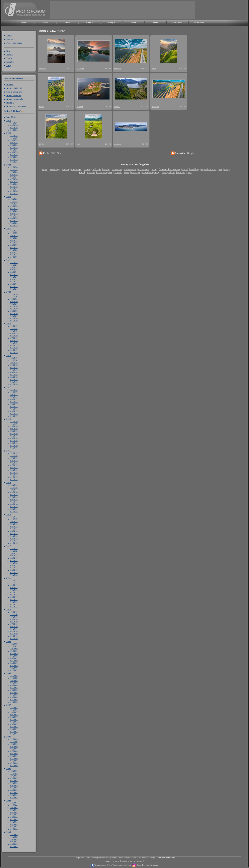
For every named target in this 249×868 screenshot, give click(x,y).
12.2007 (14, 707)
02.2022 (14, 255)
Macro (106, 169)
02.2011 (14, 604)
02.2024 (14, 191)
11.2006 (14, 741)
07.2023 (14, 211)
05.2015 (14, 470)
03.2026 (14, 125)
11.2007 (14, 710)
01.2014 (14, 511)
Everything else (105, 172)
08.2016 (14, 431)
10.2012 (14, 553)
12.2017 (14, 390)
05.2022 (14, 247)
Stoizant (80, 69)
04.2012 (14, 568)
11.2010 (14, 614)
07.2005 (14, 783)
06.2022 (14, 245)
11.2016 (14, 424)
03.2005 (14, 792)
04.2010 (14, 631)
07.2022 (14, 243)
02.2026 (14, 128)
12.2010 (14, 612)
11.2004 (14, 805)
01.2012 (14, 575)
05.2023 (14, 216)
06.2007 (14, 722)
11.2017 (14, 392)
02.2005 (14, 795)
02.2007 (14, 731)
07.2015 (14, 465)
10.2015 (14, 458)
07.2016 (14, 433)
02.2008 (14, 700)
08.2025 (14, 145)
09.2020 (14, 301)
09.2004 (14, 810)
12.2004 (14, 803)
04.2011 (14, 599)
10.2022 (14, 235)
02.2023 (14, 223)
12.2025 (14, 135)
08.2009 (14, 653)
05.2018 (14, 375)
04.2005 (14, 790)
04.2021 (14, 282)
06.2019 (14, 340)
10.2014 (14, 490)
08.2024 (14, 177)
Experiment (144, 169)
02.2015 (14, 477)
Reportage (55, 169)
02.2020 (14, 318)
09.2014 (14, 492)
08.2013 (14, 526)
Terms (9, 58)
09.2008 (14, 683)
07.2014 (14, 497)
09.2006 (14, 746)
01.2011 (14, 607)
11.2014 (14, 487)
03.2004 (14, 824)
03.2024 (14, 189)
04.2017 (14, 409)
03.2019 (14, 348)
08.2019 (14, 336)
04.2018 (14, 377)
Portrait (65, 169)
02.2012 (14, 572)
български (199, 23)
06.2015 (14, 467)
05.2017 (14, 406)
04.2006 (14, 758)
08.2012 (14, 558)
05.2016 (14, 438)
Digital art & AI (209, 169)
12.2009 (14, 644)
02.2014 (14, 509)
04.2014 (14, 504)
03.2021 (14, 284)
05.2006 (14, 756)
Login (9, 36)
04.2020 (14, 313)
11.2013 (14, 519)
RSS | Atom (56, 153)
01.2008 (14, 702)
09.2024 (14, 174)
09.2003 (14, 842)
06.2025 (14, 150)
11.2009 (14, 646)
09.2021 (14, 270)
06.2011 (14, 595)
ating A (10, 103)
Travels (118, 172)
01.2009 (14, 670)
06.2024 (14, 181)
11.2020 (14, 297)
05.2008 (14, 692)
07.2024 (14, 179)
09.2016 (14, 429)
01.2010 (14, 638)
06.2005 (14, 785)
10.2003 (14, 839)
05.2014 (14, 502)
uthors (10, 85)
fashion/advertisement (169, 169)
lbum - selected (14, 95)
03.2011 (14, 602)
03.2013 (14, 538)
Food (154, 169)
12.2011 (14, 580)
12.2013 (14, 517)
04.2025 (14, 154)
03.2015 (14, 475)
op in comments (14, 92)
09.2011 (14, 587)
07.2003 (14, 846)
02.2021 (14, 286)
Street (44, 169)
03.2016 (14, 443)
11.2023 (14, 201)
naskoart (118, 144)
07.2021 (14, 274)
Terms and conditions (166, 858)
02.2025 (14, 159)
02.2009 (14, 668)
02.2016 (14, 445)
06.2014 (14, 499)
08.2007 (14, 717)
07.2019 (14, 338)
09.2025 (14, 143)
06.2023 (14, 213)
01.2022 (14, 257)
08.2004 (14, 812)
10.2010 (14, 617)
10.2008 (14, 680)
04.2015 (14, 472)
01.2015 (14, 479)
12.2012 (14, 548)
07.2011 (14, 592)
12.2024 (14, 167)
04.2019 (14, 345)
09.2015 (14, 460)
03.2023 (14, 220)
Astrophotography (151, 172)
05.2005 (14, 788)
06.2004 (14, 817)
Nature (87, 169)
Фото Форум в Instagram (147, 865)
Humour (181, 172)
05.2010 (14, 629)
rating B (111, 23)
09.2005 (14, 778)
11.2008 (14, 678)
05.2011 (14, 597)
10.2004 (14, 807)
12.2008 (14, 676)
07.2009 (14, 656)
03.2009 (14, 665)
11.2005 (14, 773)
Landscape (76, 169)
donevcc (43, 69)
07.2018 (14, 370)
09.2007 (14, 715)
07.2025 (14, 147)
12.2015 (14, 453)
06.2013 (14, 531)
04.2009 (14, 663)
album (67, 23)
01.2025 (14, 162)
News (9, 51)
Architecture (130, 169)
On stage (135, 172)
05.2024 (14, 184)
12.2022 (14, 231)
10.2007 (14, 712)
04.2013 (14, 536)
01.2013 (14, 543)
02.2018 (14, 382)
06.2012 (14, 563)
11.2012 (14, 551)
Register (10, 39)
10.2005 (14, 776)
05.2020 (14, 311)
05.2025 (14, 152)
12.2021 (14, 262)
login (24, 23)
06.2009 (14, 658)
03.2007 (14, 729)
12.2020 (14, 294)
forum (133, 23)
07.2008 (14, 688)
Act (220, 169)
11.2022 (14, 233)
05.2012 (14, 565)
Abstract (91, 172)
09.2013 (14, 524)
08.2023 (14, 208)
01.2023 (14, 225)
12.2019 (14, 326)
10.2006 (14, 744)
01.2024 (14, 193)
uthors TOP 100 (14, 88)
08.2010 (14, 622)
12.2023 (14, 199)
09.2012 (14, 556)
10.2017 (14, 394)
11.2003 (14, 837)
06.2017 (14, 404)
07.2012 (14, 560)
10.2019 (14, 331)
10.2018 (14, 363)
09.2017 (14, 397)
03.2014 (14, 506)
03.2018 (14, 379)
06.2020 (14, 309)
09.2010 (14, 619)
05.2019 (14, 343)
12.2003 (14, 834)
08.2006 (14, 749)
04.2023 (14, 218)
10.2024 (14, 172)
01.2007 (14, 734)
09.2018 (14, 365)
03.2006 (14, 761)
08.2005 (14, 780)
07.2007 (14, 719)
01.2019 (14, 352)
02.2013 (14, 541)
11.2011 (14, 583)
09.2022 (14, 238)
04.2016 (14, 440)
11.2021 (14, 265)
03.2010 (14, 634)
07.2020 (14, 306)
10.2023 (14, 204)
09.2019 (14, 333)
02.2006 (14, 763)
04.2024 (14, 186)
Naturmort (117, 169)
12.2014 (14, 485)
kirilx (154, 69)
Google (191, 153)
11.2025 (14, 138)
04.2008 (14, 695)
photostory (177, 23)
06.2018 (14, 372)
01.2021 (14, 289)
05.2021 (14, 279)
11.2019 (14, 328)
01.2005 (14, 797)
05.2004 (14, 819)
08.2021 (14, 272)
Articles (10, 55)
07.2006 (14, 751)
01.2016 (14, 448)
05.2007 (14, 724)
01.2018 (14, 384)
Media (45, 23)
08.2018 (14, 367)
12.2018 (14, 358)
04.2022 (14, 250)
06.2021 (14, 277)
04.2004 (14, 822)
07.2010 (14, 624)
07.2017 (14, 402)
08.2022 (14, 240)
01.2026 (14, 130)
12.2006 (14, 739)
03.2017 (14, 411)
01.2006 (14, 765)
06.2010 (14, 626)
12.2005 (14, 771)
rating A (89, 23)
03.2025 (14, 157)
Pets (190, 172)
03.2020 (14, 316)
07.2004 (14, 815)
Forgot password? (14, 43)
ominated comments (16, 106)
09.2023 (14, 206)
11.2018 (14, 360)
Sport (126, 172)
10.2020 (14, 299)
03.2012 (14, 570)
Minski (80, 106)
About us (10, 62)
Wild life (97, 169)
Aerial (185, 169)
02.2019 (14, 350)
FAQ (8, 65)
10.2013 (14, 521)
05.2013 (14, 533)
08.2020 (14, 304)
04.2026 (14, 123)
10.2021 (14, 267)
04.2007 (14, 726)
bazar (155, 23)
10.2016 (14, 426)
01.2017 (14, 416)
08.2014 (14, 494)
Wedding (195, 169)
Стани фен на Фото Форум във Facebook (112, 865)
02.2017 (14, 414)
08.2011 (14, 590)
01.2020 (14, 321)
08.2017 (14, 399)
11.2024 (14, 169)
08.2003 (14, 844)
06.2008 (14, 690)
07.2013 (14, 529)
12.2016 (14, 421)
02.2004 (14, 827)
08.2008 (14, 685)
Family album (168, 172)
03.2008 (14, 697)
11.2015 (14, 455)
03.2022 (14, 252)
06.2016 (14, 436)
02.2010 (14, 636)
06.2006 (14, 753)
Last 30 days (12, 117)
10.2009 (14, 649)
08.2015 (14, 463)
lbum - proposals (15, 99)
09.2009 (14, 651)
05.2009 (14, 661)
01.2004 (14, 829)
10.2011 (14, 585)
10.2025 (14, 140)
